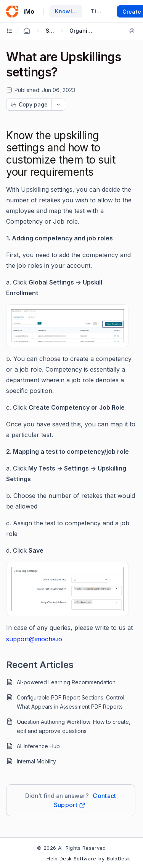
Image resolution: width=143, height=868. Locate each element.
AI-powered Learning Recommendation (66, 682)
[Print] (132, 31)
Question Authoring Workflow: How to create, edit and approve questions (74, 726)
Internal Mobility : (38, 761)
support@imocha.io (34, 639)
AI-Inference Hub (38, 746)
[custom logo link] (12, 11)
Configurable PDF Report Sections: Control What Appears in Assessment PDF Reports (71, 702)
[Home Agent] (27, 31)
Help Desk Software (71, 858)
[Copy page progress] (29, 105)
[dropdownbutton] (58, 105)
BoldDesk (118, 858)
